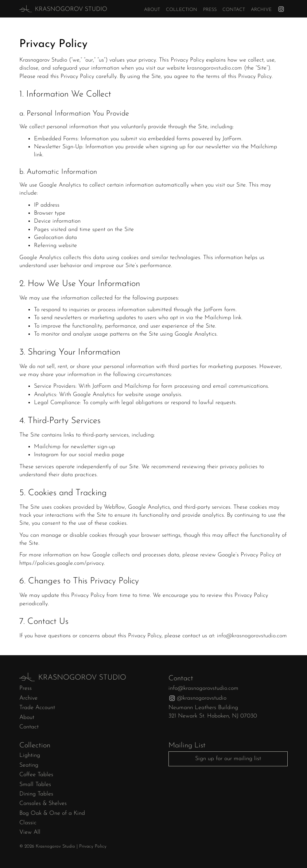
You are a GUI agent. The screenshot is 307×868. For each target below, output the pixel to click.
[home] (50, 9)
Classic (28, 823)
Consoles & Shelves (43, 804)
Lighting (30, 755)
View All (30, 832)
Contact (234, 10)
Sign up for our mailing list (228, 759)
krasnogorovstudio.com (215, 68)
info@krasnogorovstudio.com (252, 636)
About (152, 10)
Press (210, 10)
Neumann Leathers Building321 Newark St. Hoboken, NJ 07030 (213, 712)
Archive (261, 10)
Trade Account (37, 708)
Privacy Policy (93, 846)
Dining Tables (36, 794)
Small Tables (35, 785)
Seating (29, 765)
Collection (182, 10)
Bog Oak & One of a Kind (52, 813)
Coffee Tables (36, 775)
